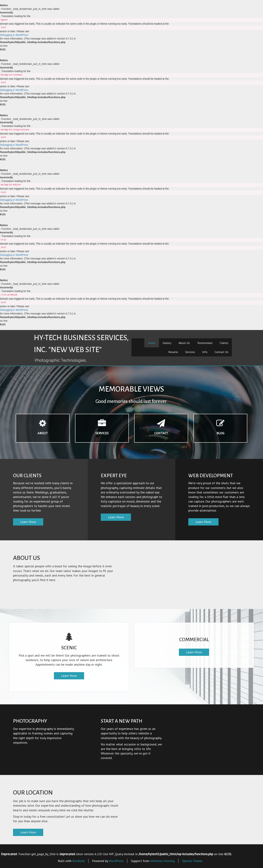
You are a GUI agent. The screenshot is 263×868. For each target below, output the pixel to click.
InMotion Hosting (163, 861)
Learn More (28, 522)
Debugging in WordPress (14, 35)
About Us (184, 343)
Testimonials (205, 343)
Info (205, 352)
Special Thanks (192, 861)
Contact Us (221, 352)
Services (190, 352)
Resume (173, 352)
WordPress (116, 861)
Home (152, 343)
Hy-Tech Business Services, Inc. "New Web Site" (81, 344)
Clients (224, 343)
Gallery (167, 343)
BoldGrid (79, 861)
